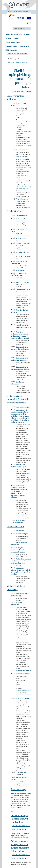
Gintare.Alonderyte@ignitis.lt (25, 132)
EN (27, 23)
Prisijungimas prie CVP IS (22, 29)
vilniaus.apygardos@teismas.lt (25, 690)
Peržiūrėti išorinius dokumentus (18, 54)
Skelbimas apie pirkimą (15, 59)
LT (30, 23)
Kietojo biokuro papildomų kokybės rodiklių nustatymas (22, 784)
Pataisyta (11, 62)
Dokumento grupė (22, 62)
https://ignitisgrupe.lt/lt (23, 141)
